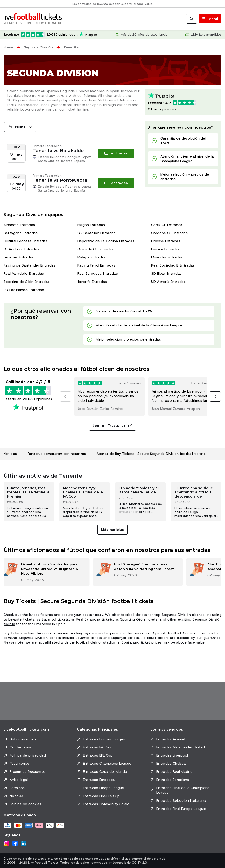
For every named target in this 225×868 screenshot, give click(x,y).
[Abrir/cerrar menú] (210, 19)
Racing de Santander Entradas (30, 265)
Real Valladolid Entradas (24, 273)
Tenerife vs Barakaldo (58, 151)
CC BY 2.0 (139, 863)
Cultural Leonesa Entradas (26, 241)
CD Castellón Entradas (96, 233)
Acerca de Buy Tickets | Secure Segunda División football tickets (151, 454)
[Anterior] (65, 396)
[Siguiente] (215, 396)
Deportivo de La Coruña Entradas (106, 241)
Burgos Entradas (91, 225)
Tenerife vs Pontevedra (60, 180)
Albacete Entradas (19, 225)
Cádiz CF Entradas (167, 225)
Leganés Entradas (19, 257)
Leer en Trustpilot (113, 426)
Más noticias (113, 530)
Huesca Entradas (165, 249)
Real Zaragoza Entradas (98, 273)
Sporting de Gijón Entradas (27, 282)
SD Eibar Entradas (166, 273)
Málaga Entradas (92, 257)
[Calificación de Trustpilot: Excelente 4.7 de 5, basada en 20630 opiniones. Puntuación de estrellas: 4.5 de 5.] (183, 102)
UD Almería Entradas (168, 282)
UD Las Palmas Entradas (24, 290)
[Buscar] (192, 19)
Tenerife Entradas (92, 282)
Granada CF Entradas (95, 249)
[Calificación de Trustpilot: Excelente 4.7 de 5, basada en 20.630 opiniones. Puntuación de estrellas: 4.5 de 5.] (50, 34)
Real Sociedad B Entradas (173, 265)
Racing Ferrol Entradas (96, 265)
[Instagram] (6, 843)
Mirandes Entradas (167, 257)
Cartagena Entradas (21, 233)
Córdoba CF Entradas (169, 233)
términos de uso (72, 859)
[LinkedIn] (24, 843)
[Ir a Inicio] (33, 19)
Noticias (10, 454)
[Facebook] (15, 843)
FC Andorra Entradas (21, 249)
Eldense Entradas (166, 241)
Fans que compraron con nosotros (57, 454)
